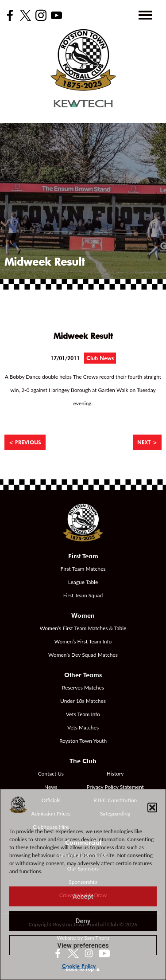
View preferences (83, 945)
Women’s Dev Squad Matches (83, 655)
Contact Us (51, 774)
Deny (83, 921)
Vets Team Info (83, 714)
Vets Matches (83, 727)
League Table (83, 582)
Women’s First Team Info (83, 641)
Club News (100, 358)
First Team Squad (83, 595)
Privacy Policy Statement (115, 787)
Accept (83, 897)
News (51, 787)
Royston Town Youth (83, 741)
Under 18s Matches (83, 701)
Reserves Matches (83, 688)
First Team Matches (83, 569)
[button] (152, 808)
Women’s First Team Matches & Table (83, 628)
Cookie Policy (79, 966)
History (115, 774)
